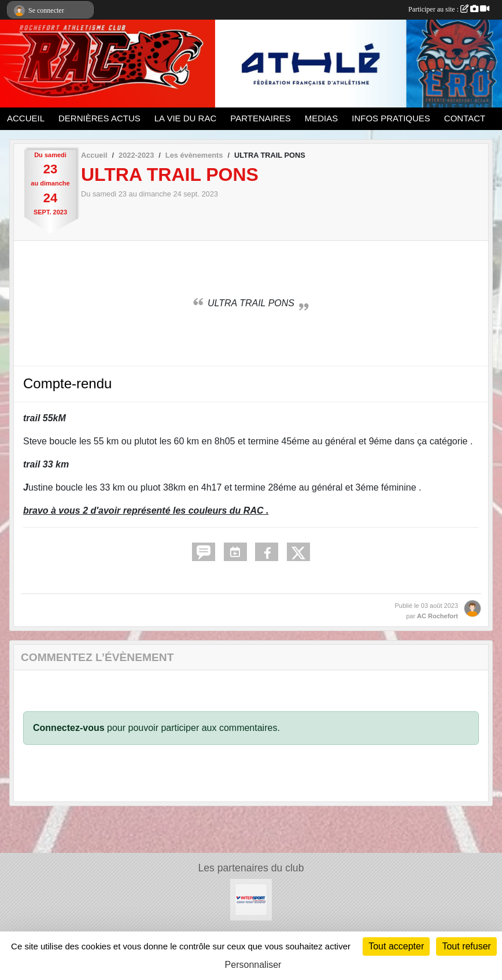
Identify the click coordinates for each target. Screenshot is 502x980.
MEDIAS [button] (322, 118)
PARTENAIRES (260, 118)
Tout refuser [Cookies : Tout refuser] (466, 946)
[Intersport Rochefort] (251, 899)
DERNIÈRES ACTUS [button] (99, 118)
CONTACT (465, 118)
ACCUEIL (26, 118)
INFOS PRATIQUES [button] (391, 118)
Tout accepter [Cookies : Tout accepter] (396, 946)
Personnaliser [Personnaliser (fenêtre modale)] (253, 965)
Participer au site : (449, 9)
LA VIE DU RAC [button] (186, 118)
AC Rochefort (438, 616)
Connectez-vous (69, 728)
